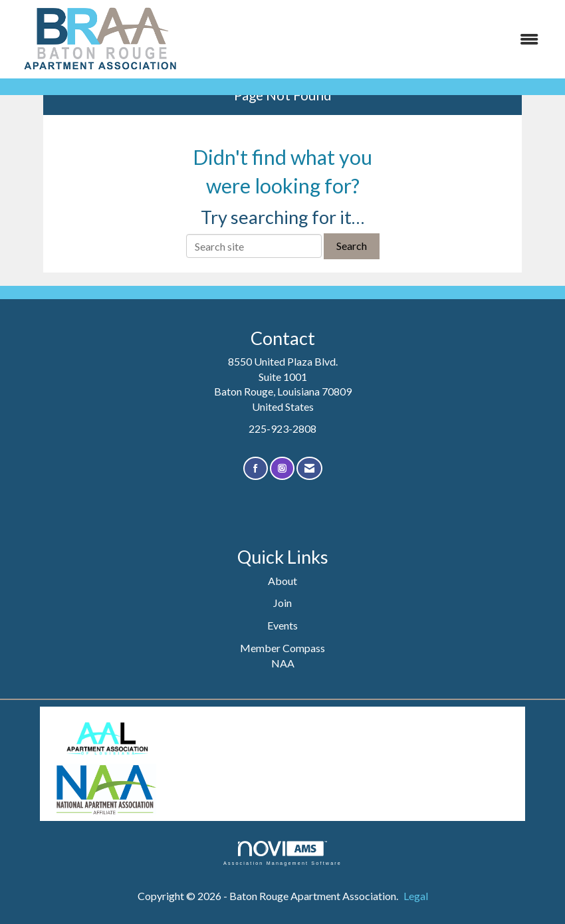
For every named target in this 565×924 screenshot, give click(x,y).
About (282, 581)
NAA (283, 663)
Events (282, 625)
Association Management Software (282, 853)
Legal (416, 896)
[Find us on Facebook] (256, 468)
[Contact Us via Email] (309, 468)
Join (282, 603)
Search (352, 246)
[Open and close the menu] (371, 40)
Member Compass (282, 648)
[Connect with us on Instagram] (282, 468)
